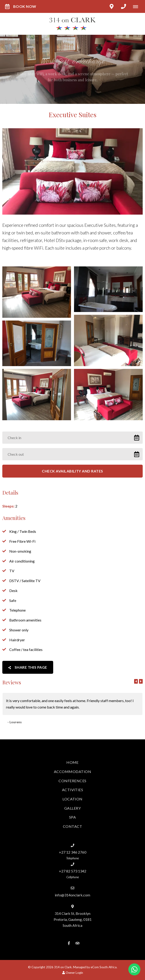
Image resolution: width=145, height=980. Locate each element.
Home (72, 762)
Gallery (72, 808)
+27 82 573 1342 (73, 871)
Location (72, 799)
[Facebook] (69, 943)
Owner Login (73, 973)
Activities (73, 790)
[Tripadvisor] (77, 943)
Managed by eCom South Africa (95, 967)
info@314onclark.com (72, 895)
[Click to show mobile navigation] (137, 6)
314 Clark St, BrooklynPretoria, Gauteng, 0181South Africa (73, 919)
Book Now (21, 6)
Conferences (72, 781)
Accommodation (72, 771)
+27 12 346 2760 (73, 852)
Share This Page (28, 667)
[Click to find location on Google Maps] (111, 6)
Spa (72, 817)
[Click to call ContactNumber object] (123, 6)
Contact (72, 826)
